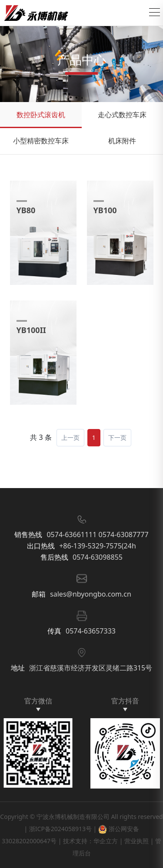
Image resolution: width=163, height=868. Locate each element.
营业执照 (136, 841)
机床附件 (122, 141)
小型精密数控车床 (41, 141)
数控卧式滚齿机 (41, 115)
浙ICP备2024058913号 (60, 829)
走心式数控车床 (122, 115)
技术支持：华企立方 (90, 841)
